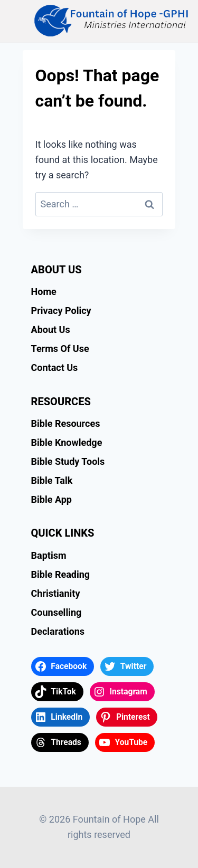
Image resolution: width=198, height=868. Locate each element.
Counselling (56, 612)
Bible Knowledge (67, 442)
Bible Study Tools (68, 461)
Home (44, 292)
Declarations (58, 631)
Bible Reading (61, 574)
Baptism (49, 555)
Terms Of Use (60, 349)
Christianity (56, 593)
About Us (51, 330)
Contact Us (55, 368)
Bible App (51, 499)
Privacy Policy (61, 311)
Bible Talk (52, 480)
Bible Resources (66, 423)
